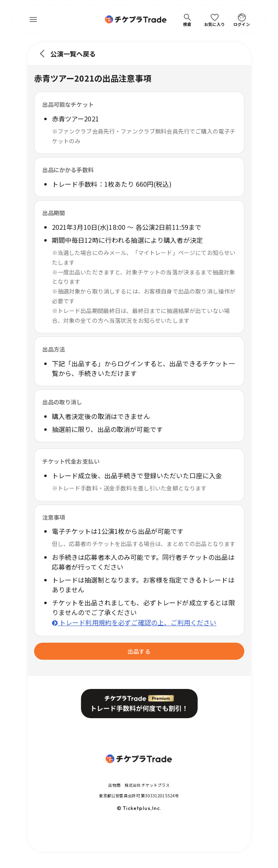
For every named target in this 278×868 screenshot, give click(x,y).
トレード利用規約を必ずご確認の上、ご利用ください (134, 622)
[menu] (33, 19)
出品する (139, 651)
